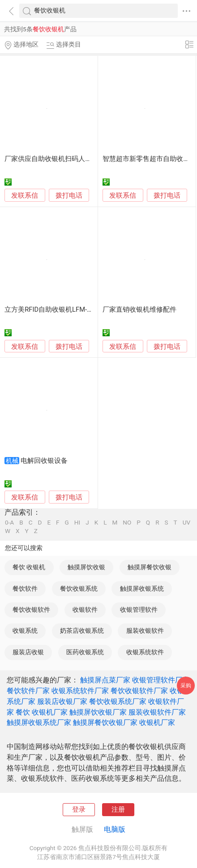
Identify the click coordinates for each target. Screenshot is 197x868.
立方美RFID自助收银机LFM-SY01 (53, 309)
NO (127, 523)
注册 (118, 809)
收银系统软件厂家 (80, 691)
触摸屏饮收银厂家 (98, 712)
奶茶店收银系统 (82, 631)
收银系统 (25, 631)
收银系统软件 (145, 652)
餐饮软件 (25, 589)
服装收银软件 (145, 631)
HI (77, 523)
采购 (186, 685)
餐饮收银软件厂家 (139, 691)
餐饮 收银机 (29, 567)
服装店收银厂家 (62, 701)
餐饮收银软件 (31, 610)
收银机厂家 (157, 722)
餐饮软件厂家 (28, 691)
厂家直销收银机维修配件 (139, 309)
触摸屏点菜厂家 (105, 680)
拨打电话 (69, 195)
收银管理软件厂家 (161, 680)
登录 (79, 809)
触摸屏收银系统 (142, 589)
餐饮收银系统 (79, 589)
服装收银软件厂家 (157, 712)
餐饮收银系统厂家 (118, 701)
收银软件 (85, 610)
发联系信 (25, 195)
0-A (9, 523)
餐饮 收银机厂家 (42, 712)
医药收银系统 (85, 652)
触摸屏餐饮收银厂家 (105, 722)
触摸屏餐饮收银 (150, 567)
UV (186, 523)
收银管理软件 (139, 610)
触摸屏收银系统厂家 (39, 722)
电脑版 (115, 829)
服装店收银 (28, 652)
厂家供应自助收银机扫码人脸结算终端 (62, 159)
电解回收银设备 (44, 461)
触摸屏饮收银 (86, 567)
